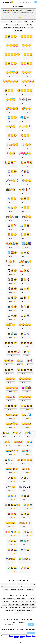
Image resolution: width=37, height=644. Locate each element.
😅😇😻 (9, 361)
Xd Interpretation (7, 28)
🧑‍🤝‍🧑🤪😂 (12, 550)
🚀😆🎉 (12, 478)
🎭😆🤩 (25, 199)
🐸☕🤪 (25, 253)
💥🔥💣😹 (25, 262)
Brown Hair (30, 610)
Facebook (16, 636)
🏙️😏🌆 (27, 244)
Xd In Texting (31, 28)
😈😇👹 (27, 388)
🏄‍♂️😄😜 (25, 226)
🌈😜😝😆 (12, 109)
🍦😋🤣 (27, 145)
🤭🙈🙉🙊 (25, 523)
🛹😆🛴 (25, 478)
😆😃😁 (27, 45)
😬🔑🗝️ (17, 433)
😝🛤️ (6, 433)
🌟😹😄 (11, 127)
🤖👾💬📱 (25, 487)
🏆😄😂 (12, 235)
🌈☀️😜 (27, 109)
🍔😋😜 (12, 136)
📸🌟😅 (25, 289)
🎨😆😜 (27, 181)
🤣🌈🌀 (12, 496)
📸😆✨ (25, 298)
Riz (34, 602)
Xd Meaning (5, 22)
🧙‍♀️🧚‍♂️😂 (25, 550)
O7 (20, 607)
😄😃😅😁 (27, 36)
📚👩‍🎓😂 (12, 280)
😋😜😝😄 (27, 63)
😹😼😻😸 (28, 81)
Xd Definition (13, 22)
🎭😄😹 (12, 199)
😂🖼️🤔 (11, 325)
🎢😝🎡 (25, 172)
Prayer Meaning (6, 602)
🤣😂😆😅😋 (25, 90)
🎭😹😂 (12, 208)
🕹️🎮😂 (12, 316)
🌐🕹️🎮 (25, 118)
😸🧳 (30, 442)
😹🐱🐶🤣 (12, 451)
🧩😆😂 (12, 568)
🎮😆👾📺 (12, 217)
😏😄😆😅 (11, 406)
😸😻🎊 (18, 442)
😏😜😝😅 (27, 406)
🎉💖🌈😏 (25, 154)
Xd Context (28, 25)
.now (6, 2)
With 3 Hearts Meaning (10, 610)
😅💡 (27, 352)
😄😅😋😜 (12, 45)
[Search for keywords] (27, 2)
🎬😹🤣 (11, 190)
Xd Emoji (26, 22)
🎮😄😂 (25, 208)
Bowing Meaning (21, 610)
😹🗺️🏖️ (9, 460)
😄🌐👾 (25, 334)
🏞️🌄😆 (12, 253)
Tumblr (15, 637)
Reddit (34, 636)
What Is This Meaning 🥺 (8, 599)
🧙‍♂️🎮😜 (11, 559)
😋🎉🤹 (11, 397)
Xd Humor (15, 28)
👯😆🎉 (11, 262)
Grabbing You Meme (21, 599)
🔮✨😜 (25, 307)
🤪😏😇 (11, 100)
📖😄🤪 (25, 271)
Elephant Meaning (13, 607)
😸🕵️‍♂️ (7, 442)
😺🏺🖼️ (27, 469)
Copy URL (31, 633)
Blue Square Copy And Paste (29, 607)
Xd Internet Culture (10, 25)
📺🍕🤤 (12, 307)
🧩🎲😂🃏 (25, 559)
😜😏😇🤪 (12, 72)
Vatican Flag (4, 607)
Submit (31, 624)
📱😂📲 (25, 280)
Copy (9, 40)
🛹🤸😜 (11, 487)
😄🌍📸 (12, 334)
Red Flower (21, 602)
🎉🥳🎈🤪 (27, 163)
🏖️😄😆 (25, 235)
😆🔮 (30, 361)
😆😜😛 (28, 54)
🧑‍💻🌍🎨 (25, 541)
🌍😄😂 (12, 118)
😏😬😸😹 (12, 415)
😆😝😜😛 (11, 63)
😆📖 (20, 361)
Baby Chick (11, 604)
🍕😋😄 (25, 136)
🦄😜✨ (28, 532)
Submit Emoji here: (18, 622)
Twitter (11, 636)
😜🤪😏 (27, 72)
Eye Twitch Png (31, 599)
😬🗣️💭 (30, 433)
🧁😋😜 (12, 541)
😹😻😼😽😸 (11, 81)
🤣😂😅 (9, 90)
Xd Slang (33, 22)
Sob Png (4, 604)
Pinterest (28, 636)
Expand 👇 (19, 18)
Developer (29, 602)
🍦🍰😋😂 (12, 145)
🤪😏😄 (25, 514)
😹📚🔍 (27, 451)
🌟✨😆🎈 (25, 127)
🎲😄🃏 (12, 226)
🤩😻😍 (12, 514)
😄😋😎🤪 (14, 352)
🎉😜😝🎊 (11, 163)
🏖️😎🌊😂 (12, 244)
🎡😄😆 (12, 172)
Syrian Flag (14, 602)
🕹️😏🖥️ (25, 316)
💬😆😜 (12, 271)
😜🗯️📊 (27, 415)
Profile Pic (32, 604)
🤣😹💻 (28, 505)
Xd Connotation (18, 31)
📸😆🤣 (12, 298)
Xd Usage (20, 22)
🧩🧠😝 (25, 568)
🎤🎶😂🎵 (12, 181)
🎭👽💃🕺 (25, 190)
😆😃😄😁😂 (12, 54)
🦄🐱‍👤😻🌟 (12, 532)
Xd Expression (20, 25)
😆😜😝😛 (25, 379)
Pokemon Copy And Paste (22, 604)
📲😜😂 (12, 289)
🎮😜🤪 (27, 217)
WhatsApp (21, 637)
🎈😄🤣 (11, 154)
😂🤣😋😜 (11, 36)
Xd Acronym (23, 28)
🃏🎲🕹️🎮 (25, 100)
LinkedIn (23, 636)
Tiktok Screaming (18, 613)
